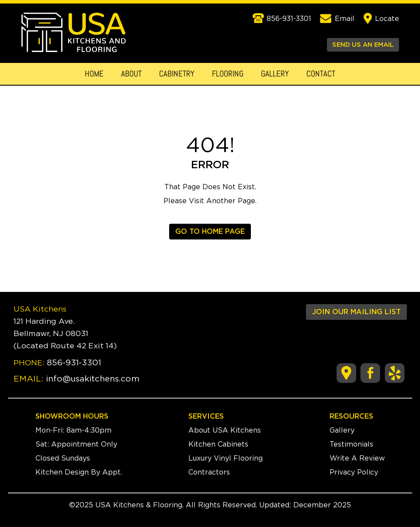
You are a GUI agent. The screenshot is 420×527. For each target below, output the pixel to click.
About (131, 74)
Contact (321, 74)
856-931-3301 (74, 363)
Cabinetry (177, 74)
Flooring (228, 74)
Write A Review (357, 458)
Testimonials (351, 444)
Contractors (209, 472)
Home (94, 74)
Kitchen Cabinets (218, 444)
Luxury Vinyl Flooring (226, 458)
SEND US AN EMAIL (363, 45)
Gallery (275, 74)
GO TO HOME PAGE (210, 232)
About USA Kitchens (225, 430)
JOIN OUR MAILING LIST (356, 312)
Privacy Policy (354, 472)
